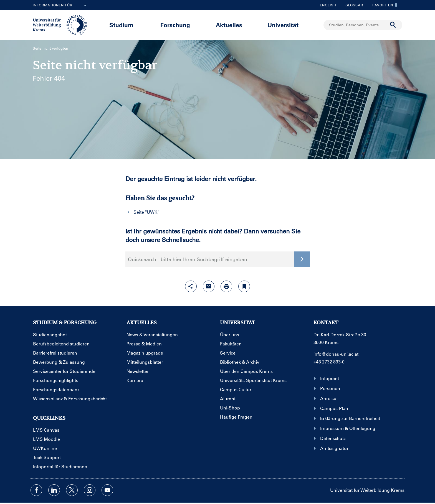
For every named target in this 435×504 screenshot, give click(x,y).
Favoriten (384, 5)
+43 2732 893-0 (329, 362)
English (328, 5)
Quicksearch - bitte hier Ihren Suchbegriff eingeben (188, 259)
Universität (283, 25)
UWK (152, 212)
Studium (121, 25)
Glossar (352, 5)
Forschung (175, 25)
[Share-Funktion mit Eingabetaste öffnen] (191, 286)
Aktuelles (229, 25)
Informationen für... (61, 6)
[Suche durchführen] (393, 25)
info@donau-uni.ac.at (336, 354)
